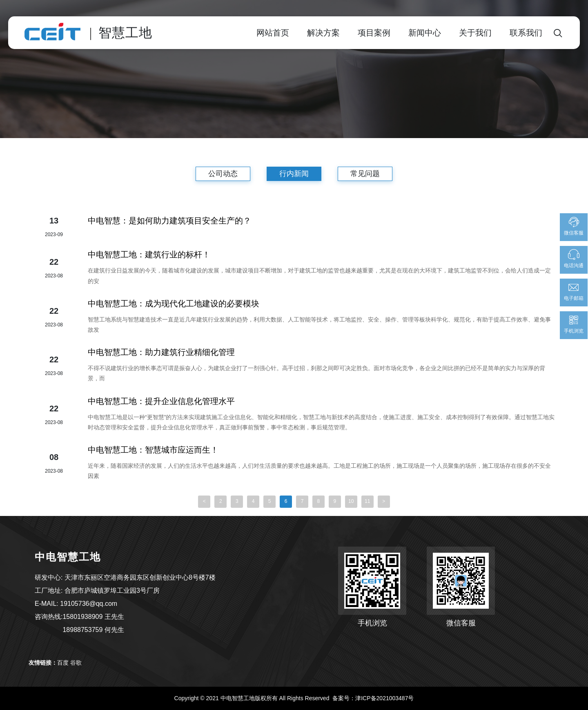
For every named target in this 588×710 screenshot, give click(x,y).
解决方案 (323, 33)
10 (351, 502)
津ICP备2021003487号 (384, 698)
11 (367, 502)
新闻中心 (425, 33)
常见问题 (365, 174)
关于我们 (475, 33)
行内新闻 (294, 174)
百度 (63, 663)
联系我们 (526, 33)
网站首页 (273, 33)
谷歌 (76, 663)
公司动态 (223, 174)
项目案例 (374, 33)
